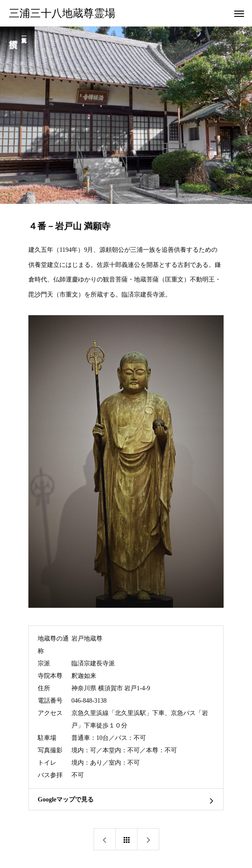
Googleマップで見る (66, 800)
